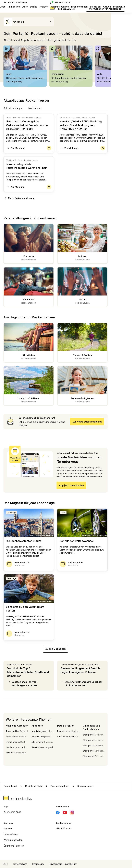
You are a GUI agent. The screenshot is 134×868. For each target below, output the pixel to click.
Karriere (8, 828)
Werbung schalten (13, 840)
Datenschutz (20, 864)
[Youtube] (65, 813)
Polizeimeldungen (13, 108)
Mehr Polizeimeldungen (19, 198)
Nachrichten (35, 108)
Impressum (38, 864)
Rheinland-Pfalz (31, 786)
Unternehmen (11, 834)
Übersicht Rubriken (14, 846)
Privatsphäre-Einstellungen (63, 864)
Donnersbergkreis (57, 786)
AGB (6, 864)
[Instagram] (72, 813)
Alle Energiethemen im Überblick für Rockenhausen (82, 683)
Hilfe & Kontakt (64, 828)
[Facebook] (58, 813)
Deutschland (10, 786)
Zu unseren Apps (12, 812)
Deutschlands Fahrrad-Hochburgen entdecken (22, 683)
